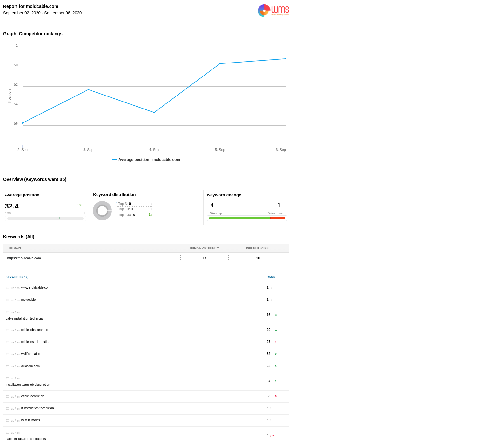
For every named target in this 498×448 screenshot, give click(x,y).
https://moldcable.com (24, 258)
